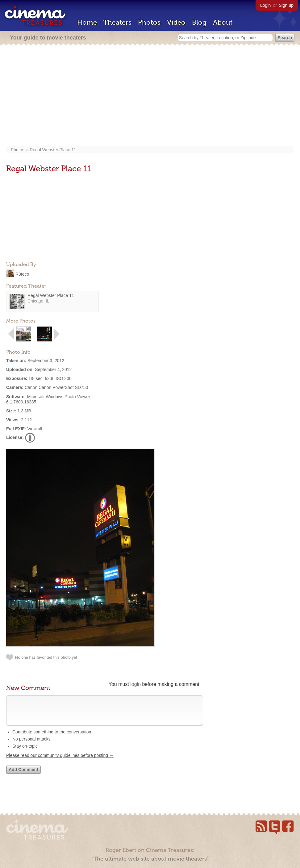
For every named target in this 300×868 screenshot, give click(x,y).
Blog (199, 22)
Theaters (117, 22)
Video (176, 22)
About (223, 22)
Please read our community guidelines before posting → (60, 762)
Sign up (286, 5)
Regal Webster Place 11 (53, 150)
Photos (149, 22)
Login (265, 5)
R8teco (22, 274)
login (135, 684)
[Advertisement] (150, 96)
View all (35, 429)
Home (87, 22)
